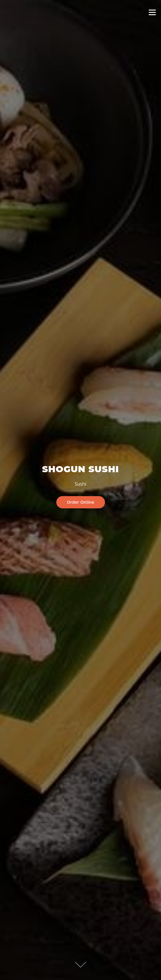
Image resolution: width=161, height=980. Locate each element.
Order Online (80, 502)
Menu (152, 12)
